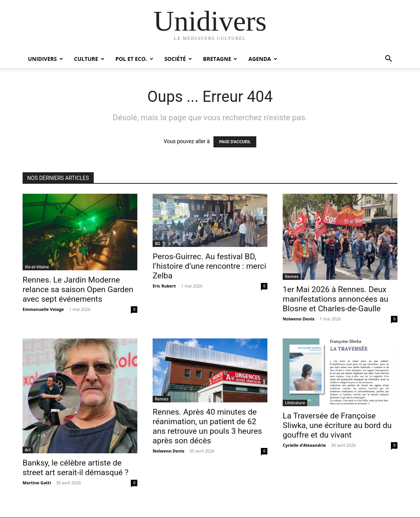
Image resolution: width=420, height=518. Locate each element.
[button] (388, 60)
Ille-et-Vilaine (37, 267)
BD (158, 243)
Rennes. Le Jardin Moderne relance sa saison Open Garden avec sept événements (78, 289)
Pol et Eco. (134, 59)
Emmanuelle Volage (43, 309)
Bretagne (220, 59)
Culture (89, 59)
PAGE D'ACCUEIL (235, 142)
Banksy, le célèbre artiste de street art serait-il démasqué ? (76, 468)
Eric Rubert (164, 286)
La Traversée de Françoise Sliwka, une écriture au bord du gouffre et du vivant (337, 425)
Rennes (292, 276)
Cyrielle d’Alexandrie (304, 445)
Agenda (263, 59)
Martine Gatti (37, 483)
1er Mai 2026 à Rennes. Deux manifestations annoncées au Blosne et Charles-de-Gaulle (335, 299)
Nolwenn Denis (299, 319)
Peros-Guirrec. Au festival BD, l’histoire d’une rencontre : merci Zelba (209, 266)
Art (28, 450)
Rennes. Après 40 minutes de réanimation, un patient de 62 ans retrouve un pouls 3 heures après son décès (207, 426)
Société (178, 59)
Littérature (295, 403)
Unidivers (46, 59)
